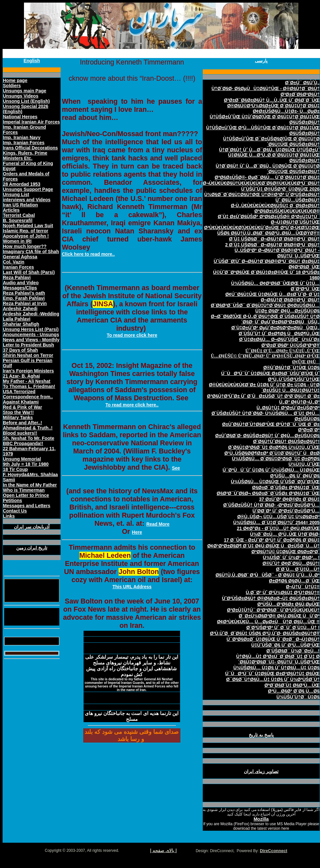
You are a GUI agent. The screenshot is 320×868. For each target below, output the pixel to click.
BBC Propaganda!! (23, 443)
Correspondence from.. (28, 397)
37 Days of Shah (20, 350)
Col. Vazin (14, 262)
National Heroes (20, 117)
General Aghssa (20, 257)
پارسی (261, 61)
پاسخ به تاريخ (261, 735)
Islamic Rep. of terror (26, 231)
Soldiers (12, 86)
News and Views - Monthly (31, 340)
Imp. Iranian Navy (22, 137)
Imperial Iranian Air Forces (31, 122)
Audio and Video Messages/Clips (21, 285)
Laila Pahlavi (17, 319)
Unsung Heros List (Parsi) (31, 329)
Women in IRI (17, 241)
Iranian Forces (18, 267)
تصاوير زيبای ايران (261, 771)
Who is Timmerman (24, 490)
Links (9, 516)
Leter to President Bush (29, 345)
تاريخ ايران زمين (32, 548)
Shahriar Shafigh (21, 324)
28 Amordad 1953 (22, 184)
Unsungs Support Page (28, 189)
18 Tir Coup (15, 469)
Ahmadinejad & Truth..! (28, 428)
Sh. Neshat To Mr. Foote (29, 438)
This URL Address (132, 587)
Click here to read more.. (88, 254)
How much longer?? (25, 246)
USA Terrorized (19, 392)
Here (137, 532)
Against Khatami (21, 402)
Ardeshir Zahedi (20, 309)
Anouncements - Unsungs (31, 334)
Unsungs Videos (21, 96)
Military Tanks (18, 417)
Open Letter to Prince (26, 495)
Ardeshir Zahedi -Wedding (31, 314)
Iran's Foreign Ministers (28, 371)
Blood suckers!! (20, 433)
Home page (15, 80)
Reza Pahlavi (17, 277)
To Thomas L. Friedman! (29, 386)
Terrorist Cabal (19, 215)
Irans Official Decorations (30, 148)
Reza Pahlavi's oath (24, 293)
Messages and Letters (27, 506)
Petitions (12, 500)
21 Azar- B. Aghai (21, 376)
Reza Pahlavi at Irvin (25, 303)
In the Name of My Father (30, 485)
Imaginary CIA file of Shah (31, 252)
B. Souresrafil (18, 220)
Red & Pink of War (23, 407)
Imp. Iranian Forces (24, 143)
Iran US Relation (20, 205)
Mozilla (261, 819)
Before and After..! (23, 423)
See (176, 468)
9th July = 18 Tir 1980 (26, 464)
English (32, 61)
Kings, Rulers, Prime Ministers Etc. (25, 156)
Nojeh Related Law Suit (28, 226)
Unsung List (16, 194)
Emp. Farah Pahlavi (24, 298)
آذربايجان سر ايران (32, 527)
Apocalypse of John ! (26, 236)
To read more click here (132, 335)
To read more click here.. (132, 405)
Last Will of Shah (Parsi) (29, 272)
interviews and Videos (27, 200)
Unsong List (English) (26, 101)
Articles (11, 210)
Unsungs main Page (25, 91)
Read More (158, 524)
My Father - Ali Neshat (27, 381)
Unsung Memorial (22, 459)
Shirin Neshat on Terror (28, 355)
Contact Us (15, 511)
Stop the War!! (18, 412)
